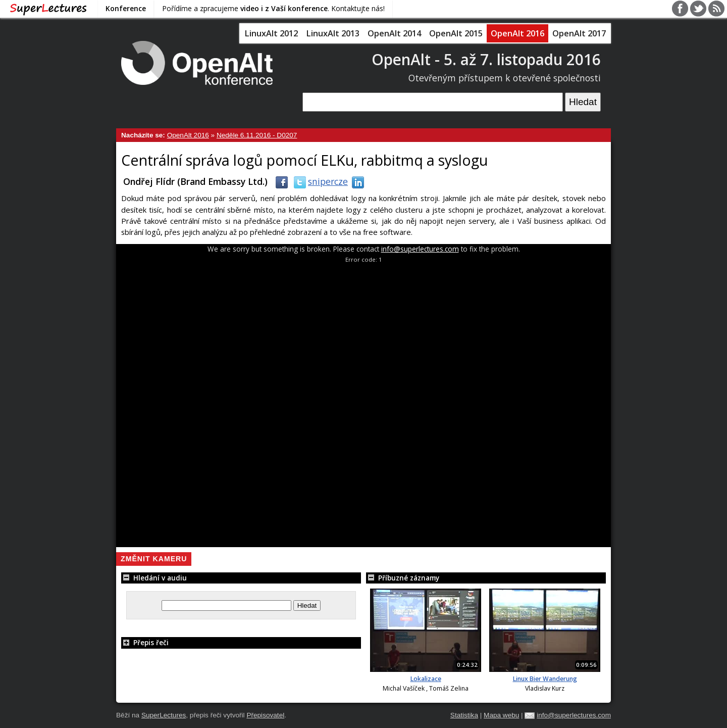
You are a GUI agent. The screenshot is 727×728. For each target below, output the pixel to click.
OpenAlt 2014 (394, 33)
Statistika (464, 715)
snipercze (319, 181)
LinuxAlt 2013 (333, 33)
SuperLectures (164, 715)
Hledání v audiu (154, 578)
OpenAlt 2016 (517, 33)
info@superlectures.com (420, 249)
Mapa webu (501, 715)
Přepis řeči (145, 642)
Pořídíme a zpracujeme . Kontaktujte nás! (273, 8)
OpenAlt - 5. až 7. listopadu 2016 (486, 59)
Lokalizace (426, 679)
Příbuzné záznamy (403, 578)
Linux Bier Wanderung (545, 679)
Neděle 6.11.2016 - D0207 (257, 135)
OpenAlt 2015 (456, 33)
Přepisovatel (265, 715)
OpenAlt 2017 (579, 33)
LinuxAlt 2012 (271, 33)
